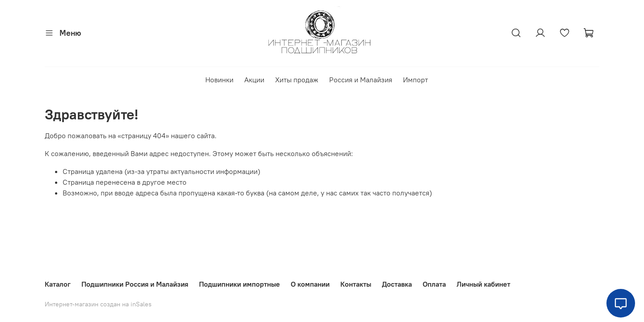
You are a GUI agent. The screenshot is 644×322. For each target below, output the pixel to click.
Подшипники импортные (239, 284)
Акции (254, 80)
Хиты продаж (297, 80)
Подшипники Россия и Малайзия (135, 284)
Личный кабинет (483, 284)
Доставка (397, 284)
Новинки (219, 80)
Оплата (434, 284)
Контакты (356, 284)
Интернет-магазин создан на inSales (98, 304)
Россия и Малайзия (361, 80)
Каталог (58, 284)
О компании (310, 284)
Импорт (415, 80)
